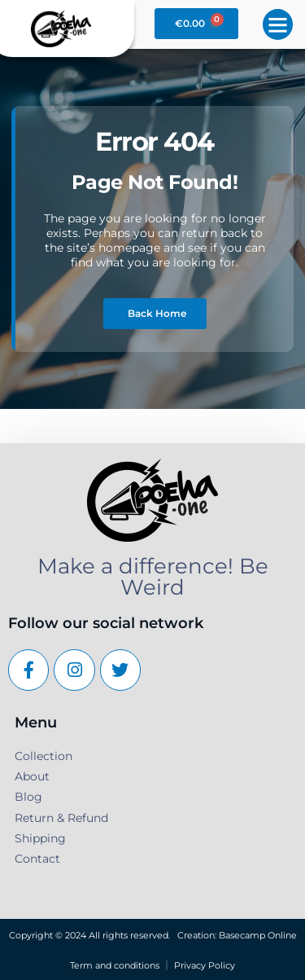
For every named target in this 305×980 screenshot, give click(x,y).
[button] (278, 24)
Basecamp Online (258, 935)
